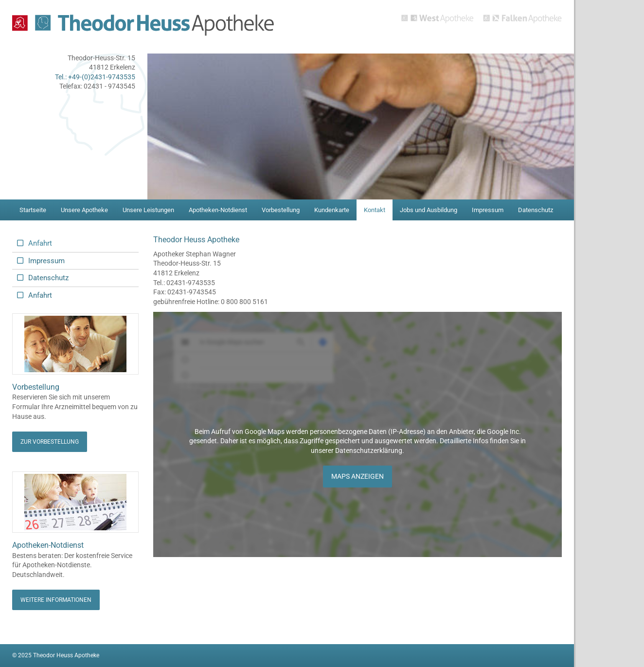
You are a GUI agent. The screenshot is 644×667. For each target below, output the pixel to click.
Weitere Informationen (56, 600)
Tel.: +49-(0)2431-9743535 (95, 77)
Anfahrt (40, 243)
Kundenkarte (332, 210)
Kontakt (375, 210)
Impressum (488, 210)
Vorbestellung (281, 210)
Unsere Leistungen (148, 210)
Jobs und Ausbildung (429, 210)
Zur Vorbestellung (50, 442)
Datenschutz (536, 210)
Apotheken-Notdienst (218, 210)
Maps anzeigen (358, 476)
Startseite (33, 210)
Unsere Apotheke (84, 210)
